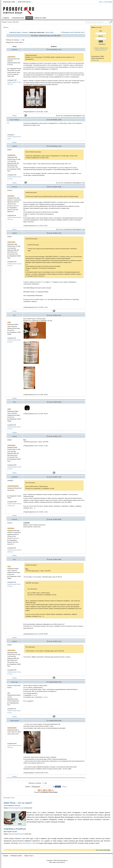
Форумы (25, 32)
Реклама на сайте (16, 856)
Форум (29, 18)
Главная (6, 18)
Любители (11, 808)
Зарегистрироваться (101, 48)
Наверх (14, 115)
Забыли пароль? (101, 50)
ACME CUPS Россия (24, 2)
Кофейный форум (15, 32)
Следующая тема (78, 32)
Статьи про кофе (18, 18)
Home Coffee (50, 32)
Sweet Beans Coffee (9, 2)
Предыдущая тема (68, 32)
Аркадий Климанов (19, 808)
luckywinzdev (95, 60)
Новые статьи (29, 856)
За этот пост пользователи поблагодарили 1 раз (70, 115)
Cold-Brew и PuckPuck (15, 829)
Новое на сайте (40, 18)
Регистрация (108, 2)
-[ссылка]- (34, 695)
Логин (101, 2)
